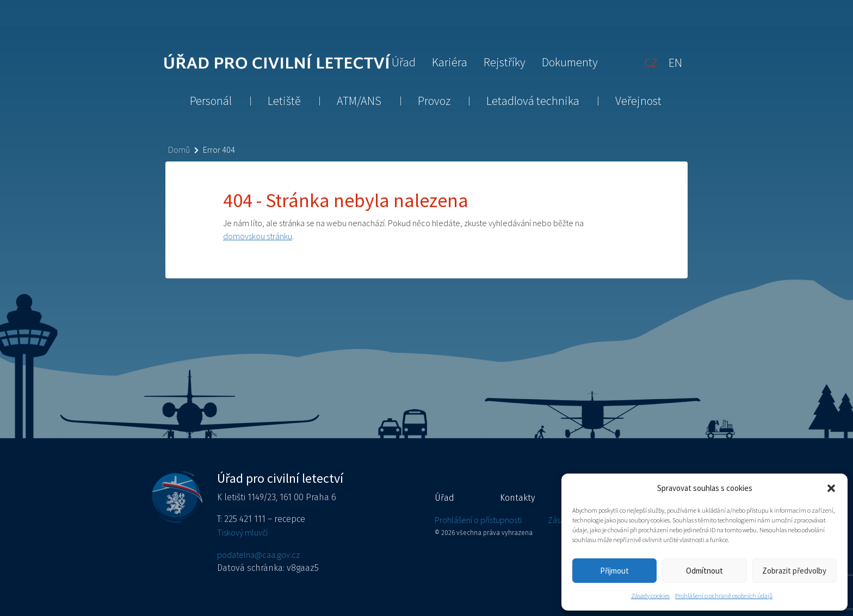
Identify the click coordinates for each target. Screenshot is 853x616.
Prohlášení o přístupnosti (478, 520)
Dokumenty (570, 62)
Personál (211, 101)
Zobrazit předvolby (794, 571)
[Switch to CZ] (651, 62)
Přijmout (614, 571)
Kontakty (517, 498)
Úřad (404, 62)
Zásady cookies (650, 596)
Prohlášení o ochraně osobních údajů (724, 596)
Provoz (434, 101)
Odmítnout (704, 571)
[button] (831, 488)
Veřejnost (638, 101)
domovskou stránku (258, 236)
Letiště (284, 101)
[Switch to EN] (675, 62)
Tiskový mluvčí (242, 532)
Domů (179, 150)
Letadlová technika (533, 101)
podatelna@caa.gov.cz (258, 555)
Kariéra (450, 62)
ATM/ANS (359, 101)
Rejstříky (505, 62)
